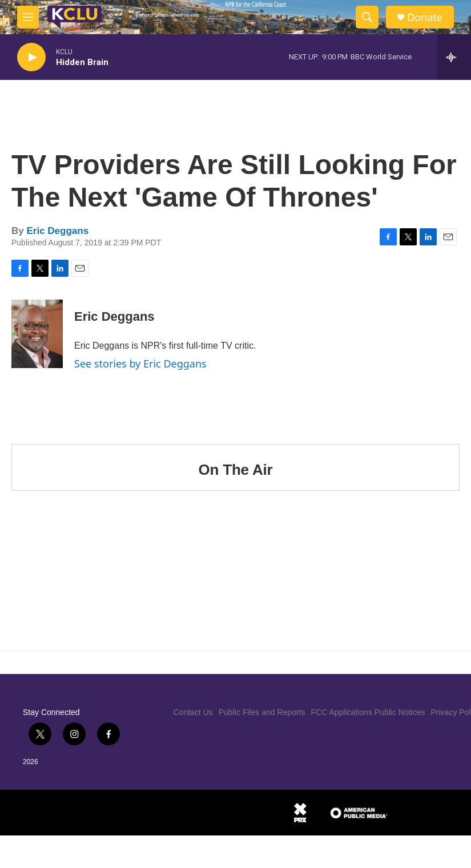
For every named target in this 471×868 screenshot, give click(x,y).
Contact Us (193, 712)
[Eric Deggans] (37, 334)
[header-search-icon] (367, 17)
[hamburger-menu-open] (28, 17)
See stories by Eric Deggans (140, 364)
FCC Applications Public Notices (368, 712)
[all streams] (454, 57)
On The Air (236, 470)
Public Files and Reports (262, 712)
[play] (31, 57)
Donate (425, 17)
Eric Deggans (57, 231)
